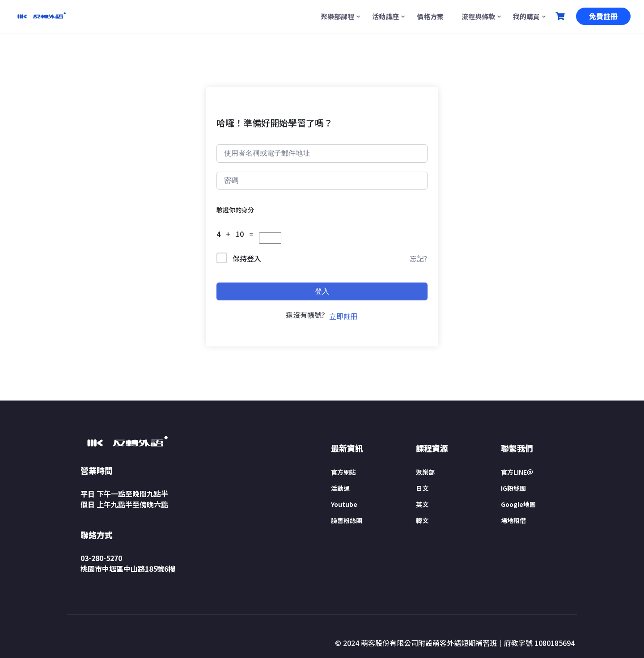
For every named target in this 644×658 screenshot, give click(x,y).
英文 (422, 504)
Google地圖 (518, 504)
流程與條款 (478, 16)
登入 (322, 291)
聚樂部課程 (337, 16)
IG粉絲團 (513, 488)
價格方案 (430, 16)
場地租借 (513, 520)
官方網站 (343, 472)
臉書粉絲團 (347, 520)
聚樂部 (425, 472)
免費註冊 (603, 16)
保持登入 (247, 258)
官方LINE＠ (517, 472)
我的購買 (526, 16)
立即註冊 (343, 316)
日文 (422, 488)
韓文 (422, 520)
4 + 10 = (238, 234)
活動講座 (386, 16)
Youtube (344, 504)
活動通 (340, 488)
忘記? (418, 258)
